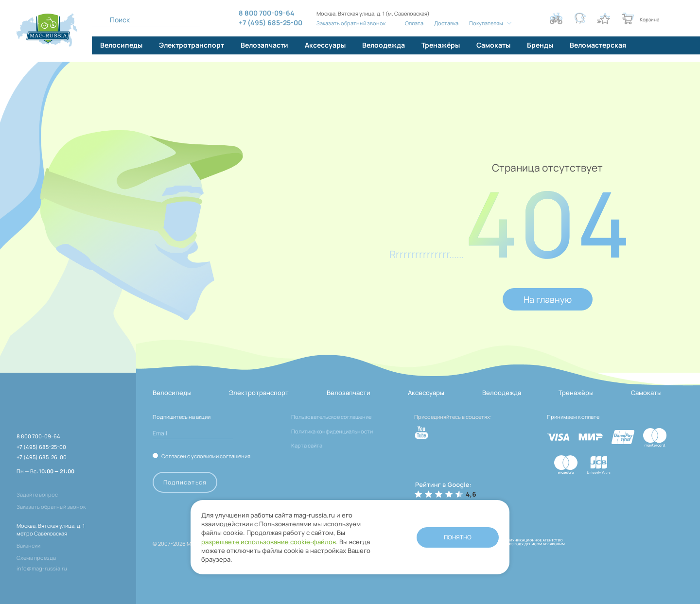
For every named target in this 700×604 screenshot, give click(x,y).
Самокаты (646, 393)
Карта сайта (307, 445)
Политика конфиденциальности (332, 431)
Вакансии (28, 545)
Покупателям (485, 23)
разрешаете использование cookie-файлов (263, 532)
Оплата (413, 23)
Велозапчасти (349, 393)
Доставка (445, 23)
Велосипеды (172, 393)
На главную (548, 299)
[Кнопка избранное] (603, 18)
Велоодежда (502, 393)
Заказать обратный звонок (350, 23)
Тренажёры (576, 393)
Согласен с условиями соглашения (206, 456)
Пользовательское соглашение (331, 417)
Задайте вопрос (37, 494)
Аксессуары (426, 393)
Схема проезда (36, 558)
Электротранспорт (259, 393)
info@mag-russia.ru (42, 568)
